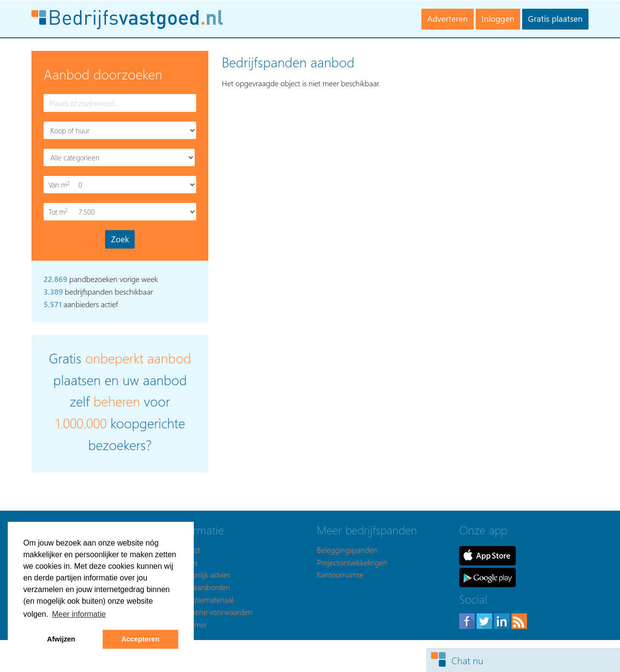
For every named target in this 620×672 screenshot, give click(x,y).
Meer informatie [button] (79, 614)
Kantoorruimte (340, 574)
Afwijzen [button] (61, 639)
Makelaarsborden (202, 587)
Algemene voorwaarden (213, 612)
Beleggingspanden (347, 550)
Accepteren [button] (140, 639)
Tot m (60, 212)
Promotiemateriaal (204, 600)
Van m (60, 185)
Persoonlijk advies (202, 574)
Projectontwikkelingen (352, 562)
